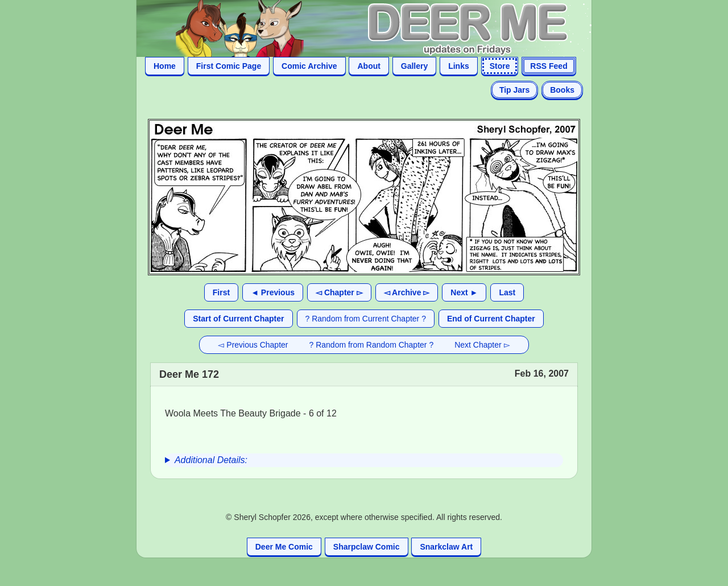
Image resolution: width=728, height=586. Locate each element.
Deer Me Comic (284, 547)
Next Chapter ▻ (482, 345)
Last (507, 292)
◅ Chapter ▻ (339, 292)
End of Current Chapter (491, 319)
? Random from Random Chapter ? (372, 345)
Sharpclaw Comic (367, 547)
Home (165, 66)
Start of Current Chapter (238, 319)
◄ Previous (273, 292)
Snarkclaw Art (446, 547)
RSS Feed (549, 66)
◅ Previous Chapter (253, 345)
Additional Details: (211, 460)
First (221, 292)
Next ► (464, 292)
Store (500, 66)
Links (459, 66)
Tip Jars (514, 90)
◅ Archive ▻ (407, 292)
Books (562, 90)
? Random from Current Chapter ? (366, 319)
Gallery (414, 66)
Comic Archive (309, 66)
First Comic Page (229, 66)
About (369, 66)
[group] (364, 460)
